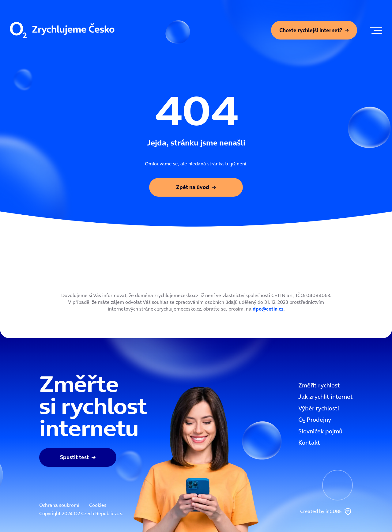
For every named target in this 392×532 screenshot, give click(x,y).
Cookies (98, 505)
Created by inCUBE (326, 512)
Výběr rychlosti (319, 408)
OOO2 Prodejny (315, 420)
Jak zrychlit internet (326, 397)
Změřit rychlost (319, 385)
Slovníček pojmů (320, 431)
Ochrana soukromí (59, 505)
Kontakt (309, 443)
